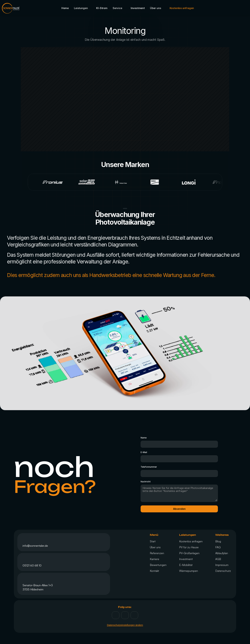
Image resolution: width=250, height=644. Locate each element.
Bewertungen (158, 565)
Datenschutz (223, 571)
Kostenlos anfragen (191, 541)
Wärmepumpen (189, 571)
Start (153, 541)
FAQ (218, 547)
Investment (138, 8)
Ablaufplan (222, 553)
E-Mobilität (186, 565)
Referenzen (157, 553)
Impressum (222, 565)
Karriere (155, 559)
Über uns (155, 547)
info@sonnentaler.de (35, 546)
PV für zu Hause (189, 547)
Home (65, 8)
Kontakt (154, 571)
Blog (218, 541)
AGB (218, 559)
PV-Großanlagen (189, 553)
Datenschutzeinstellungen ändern (125, 625)
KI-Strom (102, 8)
